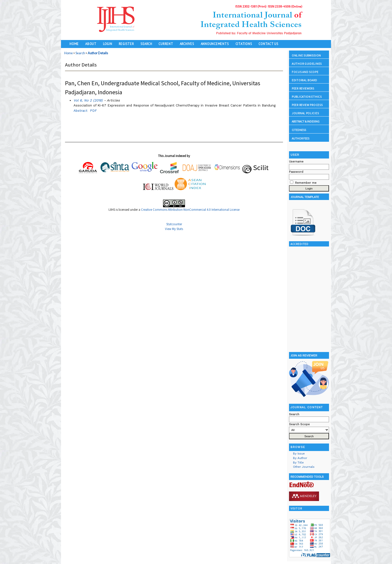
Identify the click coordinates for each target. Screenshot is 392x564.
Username (296, 161)
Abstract (80, 110)
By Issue (299, 453)
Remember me (306, 183)
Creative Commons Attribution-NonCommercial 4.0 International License (190, 210)
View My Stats (174, 229)
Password (296, 172)
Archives (187, 44)
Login (108, 44)
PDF (93, 110)
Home (74, 44)
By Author (300, 458)
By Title (298, 462)
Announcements (215, 44)
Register (126, 44)
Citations (244, 44)
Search (146, 44)
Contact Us (268, 44)
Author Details (98, 53)
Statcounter (174, 224)
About (91, 44)
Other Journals (304, 467)
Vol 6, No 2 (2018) (88, 100)
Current (166, 44)
